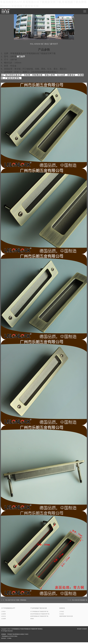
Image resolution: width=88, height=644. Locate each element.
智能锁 (32, 619)
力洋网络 (9, 638)
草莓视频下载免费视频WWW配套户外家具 (18, 634)
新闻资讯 (62, 608)
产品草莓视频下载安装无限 (39, 608)
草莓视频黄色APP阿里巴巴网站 (10, 636)
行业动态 (62, 614)
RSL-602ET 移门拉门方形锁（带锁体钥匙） (16, 600)
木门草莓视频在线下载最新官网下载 (39, 612)
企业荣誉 (4, 614)
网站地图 (2, 643)
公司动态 (62, 612)
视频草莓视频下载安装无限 (66, 616)
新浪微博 (84, 629)
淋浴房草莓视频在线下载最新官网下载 (40, 614)
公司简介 (4, 612)
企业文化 (4, 616)
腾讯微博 (79, 629)
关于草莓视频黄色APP (8, 608)
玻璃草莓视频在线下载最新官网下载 (39, 616)
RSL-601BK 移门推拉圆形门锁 (80, 600)
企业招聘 (4, 619)
